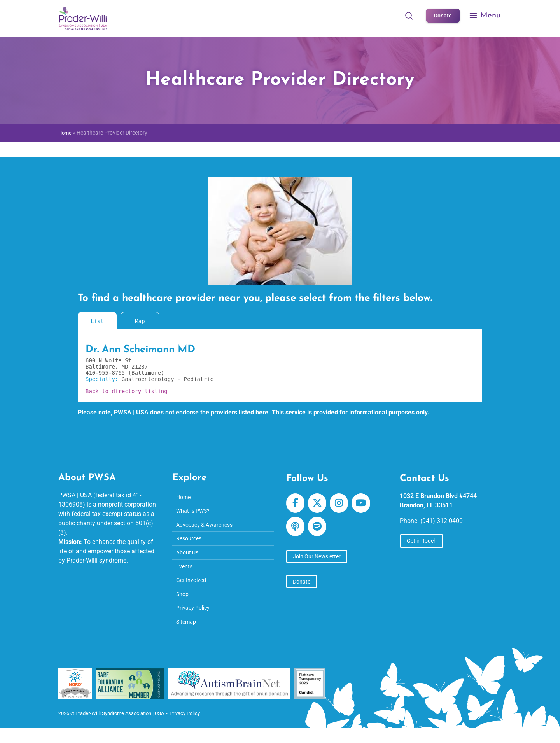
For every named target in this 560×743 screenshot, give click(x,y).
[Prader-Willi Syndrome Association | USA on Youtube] (369, 504)
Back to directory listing (127, 391)
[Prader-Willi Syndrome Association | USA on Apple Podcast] (297, 530)
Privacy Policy (195, 619)
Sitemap (188, 634)
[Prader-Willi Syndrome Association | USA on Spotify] (321, 530)
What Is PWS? (195, 513)
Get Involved (193, 589)
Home (66, 133)
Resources (190, 543)
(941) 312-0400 (442, 521)
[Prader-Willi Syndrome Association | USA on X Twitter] (321, 504)
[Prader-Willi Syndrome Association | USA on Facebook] (297, 504)
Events (185, 574)
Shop (183, 604)
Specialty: (104, 379)
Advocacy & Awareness (208, 528)
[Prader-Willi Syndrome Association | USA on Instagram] (345, 504)
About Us (189, 559)
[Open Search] (407, 16)
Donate (442, 15)
